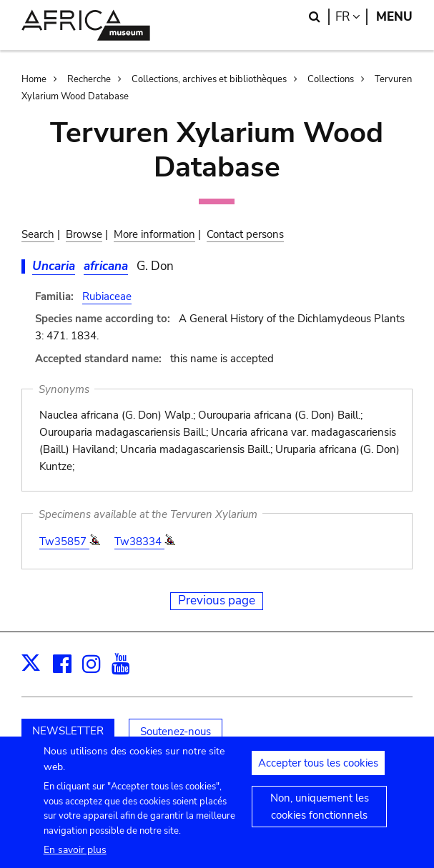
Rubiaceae (107, 296)
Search (38, 234)
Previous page (217, 600)
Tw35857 (64, 542)
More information (154, 234)
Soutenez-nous (176, 732)
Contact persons (245, 234)
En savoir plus (75, 858)
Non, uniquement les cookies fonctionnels (320, 815)
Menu (394, 17)
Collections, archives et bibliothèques (209, 79)
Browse (84, 234)
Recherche (89, 79)
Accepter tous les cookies (318, 772)
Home (34, 79)
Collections (331, 79)
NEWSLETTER (68, 731)
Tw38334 (139, 542)
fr (351, 17)
